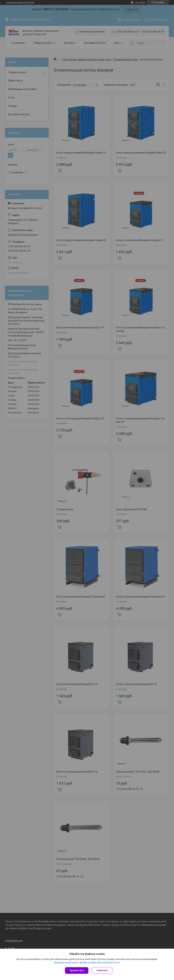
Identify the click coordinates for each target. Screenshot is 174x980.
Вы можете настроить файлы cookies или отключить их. (86, 962)
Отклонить (102, 970)
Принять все (77, 970)
